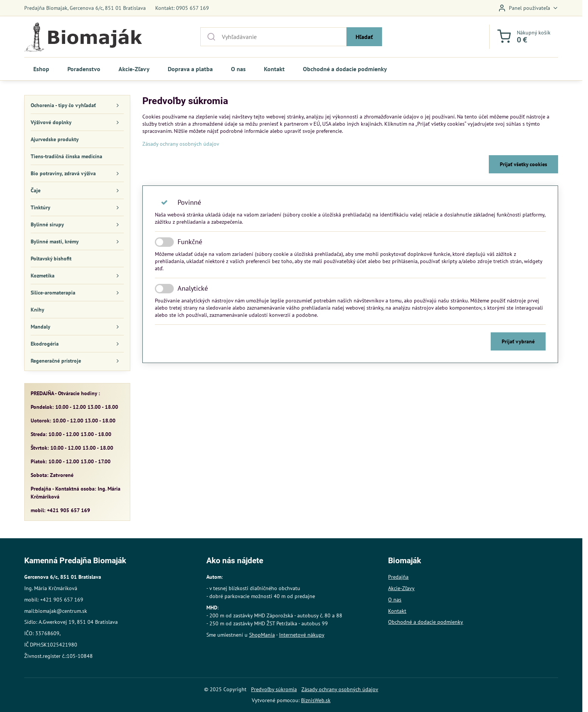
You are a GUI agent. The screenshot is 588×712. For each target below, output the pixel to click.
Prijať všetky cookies (523, 164)
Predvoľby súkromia (274, 689)
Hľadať (364, 37)
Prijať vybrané (518, 341)
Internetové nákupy (302, 635)
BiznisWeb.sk (316, 700)
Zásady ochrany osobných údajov (181, 144)
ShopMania (262, 635)
